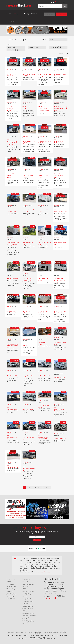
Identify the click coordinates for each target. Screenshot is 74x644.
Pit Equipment (27, 590)
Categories (17, 14)
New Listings (10, 585)
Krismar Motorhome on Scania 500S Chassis (12, 176)
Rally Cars (25, 586)
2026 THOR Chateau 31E (13, 409)
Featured (9, 583)
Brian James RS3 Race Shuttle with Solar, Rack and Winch (13, 244)
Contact (34, 14)
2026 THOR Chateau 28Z (13, 375)
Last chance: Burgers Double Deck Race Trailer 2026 (44, 176)
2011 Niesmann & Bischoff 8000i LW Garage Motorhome (60, 280)
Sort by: (44, 39)
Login (58, 2)
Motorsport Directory (29, 613)
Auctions (25, 600)
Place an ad (62, 14)
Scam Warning (11, 598)
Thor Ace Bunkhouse (12, 279)
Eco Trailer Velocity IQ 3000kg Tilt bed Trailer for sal (61, 109)
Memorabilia (26, 612)
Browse (9, 581)
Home (9, 14)
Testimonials (10, 593)
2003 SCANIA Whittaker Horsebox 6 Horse (29, 469)
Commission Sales (12, 590)
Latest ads (50, 14)
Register (64, 2)
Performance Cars (28, 607)
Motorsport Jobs (27, 605)
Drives (24, 588)
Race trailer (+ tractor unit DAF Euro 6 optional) (13, 109)
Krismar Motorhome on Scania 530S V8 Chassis (28, 176)
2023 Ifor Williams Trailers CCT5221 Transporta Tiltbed (44, 109)
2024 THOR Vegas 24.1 (60, 378)
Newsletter (11, 21)
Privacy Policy (11, 591)
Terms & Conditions (12, 595)
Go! (65, 6)
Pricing (26, 14)
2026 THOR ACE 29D (28, 409)
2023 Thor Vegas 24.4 (60, 439)
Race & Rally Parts (28, 583)
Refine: (9, 45)
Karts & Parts (27, 598)
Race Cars (25, 581)
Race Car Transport (28, 585)
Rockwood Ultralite (12, 311)
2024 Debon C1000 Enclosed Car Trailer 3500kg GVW (12, 143)
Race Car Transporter (12, 467)
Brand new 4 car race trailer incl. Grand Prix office (13, 346)
